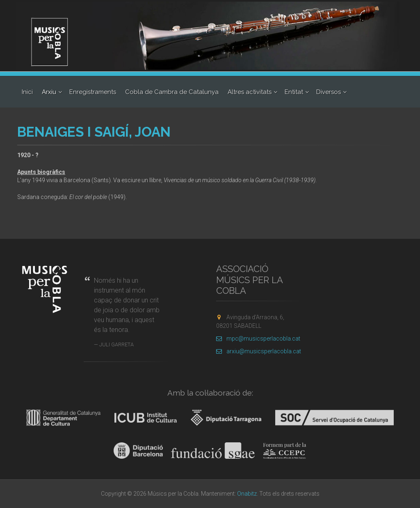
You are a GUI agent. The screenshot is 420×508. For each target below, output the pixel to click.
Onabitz (247, 494)
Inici (27, 92)
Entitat (294, 92)
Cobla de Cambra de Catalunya (172, 92)
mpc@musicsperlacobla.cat (258, 339)
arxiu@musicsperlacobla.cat (259, 351)
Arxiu (49, 92)
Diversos (329, 92)
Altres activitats (250, 92)
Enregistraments (93, 92)
